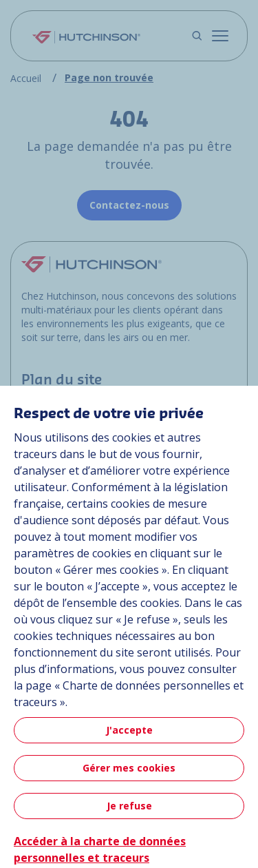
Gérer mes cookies (129, 768)
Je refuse (129, 806)
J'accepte (129, 730)
